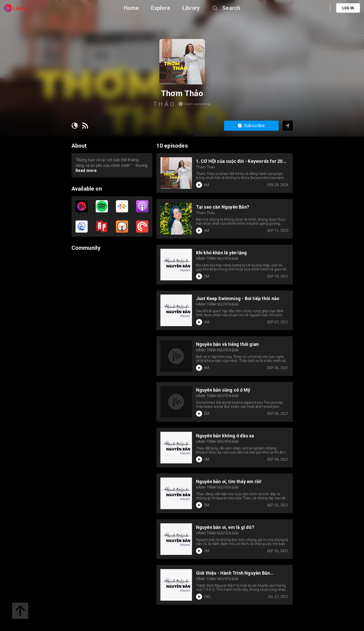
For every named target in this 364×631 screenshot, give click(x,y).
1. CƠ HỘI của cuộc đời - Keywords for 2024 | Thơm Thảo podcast (242, 161)
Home (131, 8)
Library (191, 8)
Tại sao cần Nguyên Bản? (223, 207)
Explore (161, 8)
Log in (348, 8)
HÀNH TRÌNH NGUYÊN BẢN (217, 259)
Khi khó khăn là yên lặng (222, 253)
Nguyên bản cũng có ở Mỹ (223, 390)
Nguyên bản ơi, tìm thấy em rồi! (229, 481)
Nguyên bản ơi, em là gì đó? (225, 527)
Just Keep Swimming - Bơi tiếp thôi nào (238, 298)
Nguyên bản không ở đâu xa (225, 436)
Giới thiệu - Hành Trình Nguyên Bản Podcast (233, 573)
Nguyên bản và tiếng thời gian (227, 344)
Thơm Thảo (206, 167)
